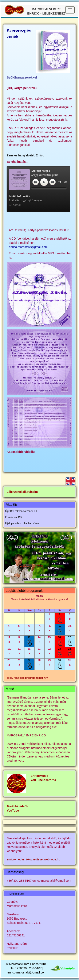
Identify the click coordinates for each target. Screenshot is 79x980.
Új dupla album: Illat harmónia (22, 523)
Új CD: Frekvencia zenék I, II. (22, 511)
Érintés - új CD (13, 517)
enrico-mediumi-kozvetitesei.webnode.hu (33, 859)
